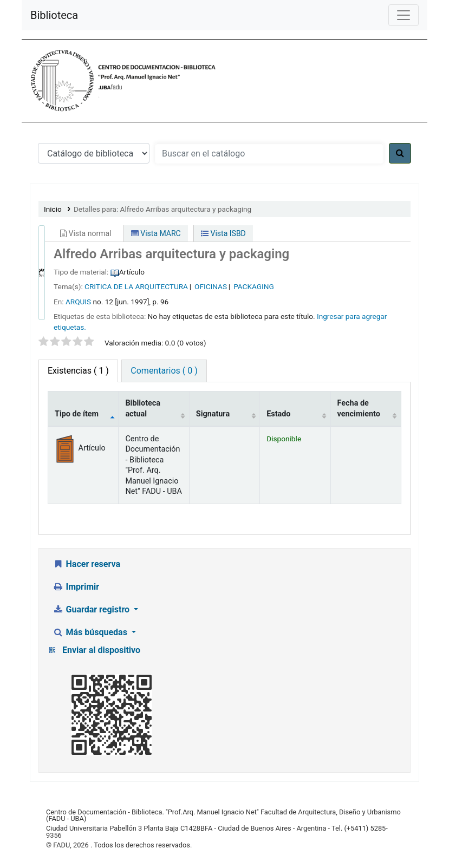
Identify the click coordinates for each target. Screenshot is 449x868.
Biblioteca (54, 15)
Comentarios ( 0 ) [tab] (164, 371)
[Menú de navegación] (404, 15)
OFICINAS (211, 286)
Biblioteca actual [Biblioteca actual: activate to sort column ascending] (143, 408)
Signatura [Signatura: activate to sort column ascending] (213, 414)
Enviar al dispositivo (101, 650)
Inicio (53, 209)
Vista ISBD (223, 233)
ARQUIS (78, 302)
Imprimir (76, 587)
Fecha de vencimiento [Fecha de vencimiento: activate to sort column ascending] (359, 408)
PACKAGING (254, 286)
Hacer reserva (86, 564)
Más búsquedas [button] (91, 632)
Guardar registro (92, 609)
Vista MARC (156, 233)
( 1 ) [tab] (78, 371)
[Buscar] (400, 153)
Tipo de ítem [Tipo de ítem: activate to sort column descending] (77, 414)
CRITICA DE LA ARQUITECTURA (136, 286)
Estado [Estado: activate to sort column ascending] (278, 414)
